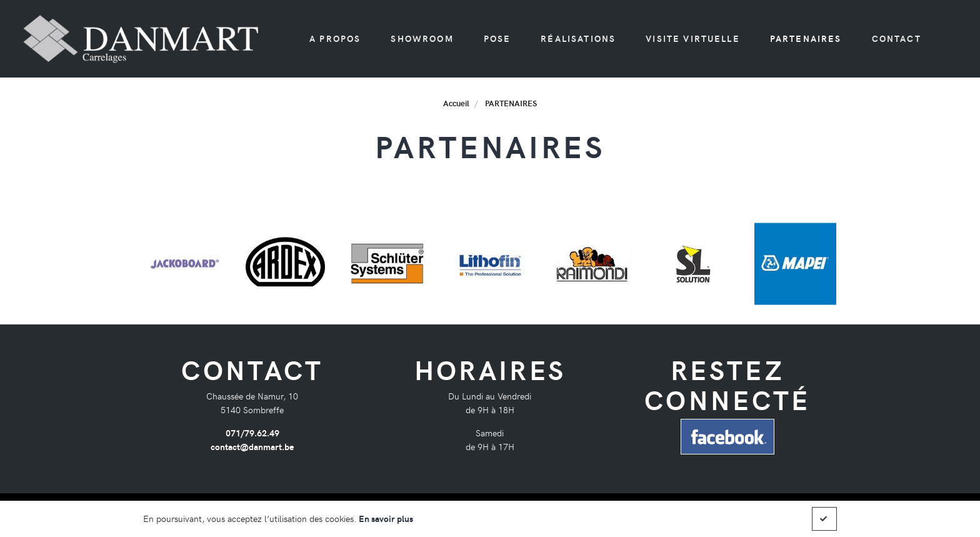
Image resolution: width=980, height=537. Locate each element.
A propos (335, 38)
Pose (497, 38)
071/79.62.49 (252, 433)
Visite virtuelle (693, 38)
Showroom (422, 38)
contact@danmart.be (252, 446)
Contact (897, 38)
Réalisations (578, 38)
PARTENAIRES (806, 38)
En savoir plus (386, 518)
